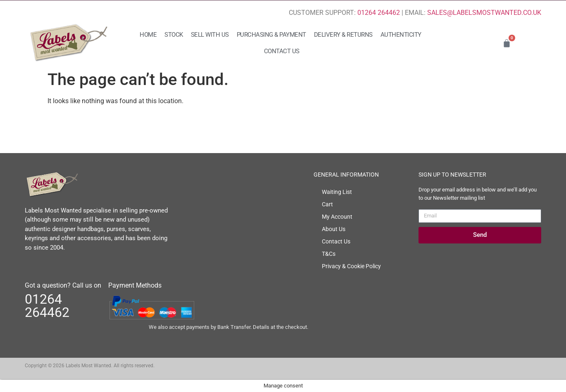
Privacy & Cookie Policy (351, 266)
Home (148, 35)
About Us (334, 229)
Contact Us (282, 51)
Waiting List (337, 192)
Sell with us (210, 35)
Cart (327, 204)
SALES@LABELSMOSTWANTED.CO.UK (484, 13)
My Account (337, 217)
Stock (174, 35)
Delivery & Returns (343, 35)
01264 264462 (379, 13)
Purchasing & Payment (271, 35)
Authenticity (401, 35)
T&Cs (329, 254)
